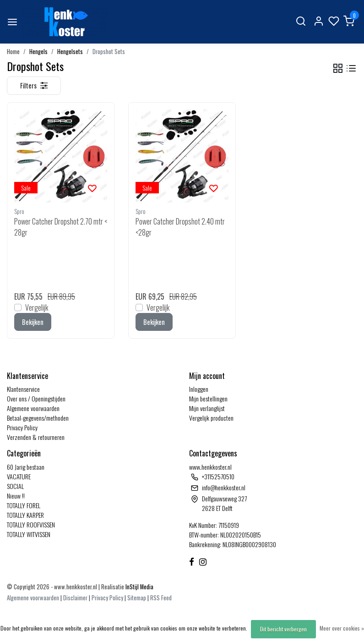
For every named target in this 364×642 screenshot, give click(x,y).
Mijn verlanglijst (207, 408)
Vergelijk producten (211, 418)
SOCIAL (15, 486)
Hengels (38, 52)
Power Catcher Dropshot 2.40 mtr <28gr (180, 227)
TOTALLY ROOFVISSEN (31, 524)
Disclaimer (75, 598)
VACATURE (19, 476)
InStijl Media (139, 587)
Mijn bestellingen (208, 398)
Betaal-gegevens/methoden (38, 418)
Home (13, 52)
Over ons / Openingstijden (36, 398)
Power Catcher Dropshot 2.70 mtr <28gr (61, 227)
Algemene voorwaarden (33, 408)
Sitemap (137, 598)
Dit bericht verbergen (283, 629)
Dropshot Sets (109, 52)
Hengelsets (70, 52)
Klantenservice (23, 389)
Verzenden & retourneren (36, 437)
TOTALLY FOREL (24, 505)
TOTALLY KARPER (25, 515)
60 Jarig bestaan (26, 467)
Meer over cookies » (342, 628)
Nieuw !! (16, 496)
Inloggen (199, 389)
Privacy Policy (22, 427)
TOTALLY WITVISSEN (29, 534)
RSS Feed (161, 598)
